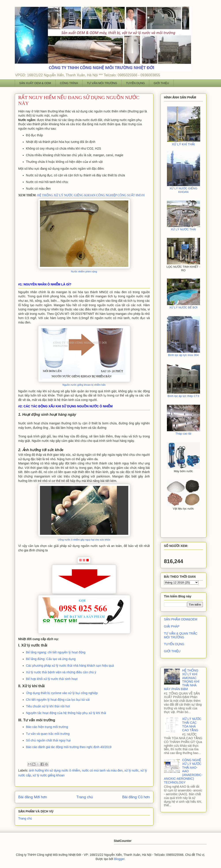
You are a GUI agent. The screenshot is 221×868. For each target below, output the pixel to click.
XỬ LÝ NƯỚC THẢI (183, 229)
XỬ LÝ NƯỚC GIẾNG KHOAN (183, 190)
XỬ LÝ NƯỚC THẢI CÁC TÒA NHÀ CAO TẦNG (192, 724)
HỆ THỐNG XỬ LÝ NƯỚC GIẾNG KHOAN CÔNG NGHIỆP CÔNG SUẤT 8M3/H (91, 195)
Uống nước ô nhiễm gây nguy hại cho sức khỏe (84, 540)
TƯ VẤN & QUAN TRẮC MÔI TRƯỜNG (181, 635)
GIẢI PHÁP (172, 626)
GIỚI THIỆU (161, 83)
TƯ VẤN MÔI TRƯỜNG (102, 83)
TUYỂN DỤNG (135, 83)
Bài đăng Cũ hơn (136, 797)
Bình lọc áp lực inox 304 (183, 355)
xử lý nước (131, 770)
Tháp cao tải (183, 434)
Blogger (119, 859)
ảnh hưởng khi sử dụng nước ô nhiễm (55, 770)
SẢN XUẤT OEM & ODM (35, 83)
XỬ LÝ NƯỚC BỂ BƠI (183, 307)
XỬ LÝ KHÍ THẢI (183, 144)
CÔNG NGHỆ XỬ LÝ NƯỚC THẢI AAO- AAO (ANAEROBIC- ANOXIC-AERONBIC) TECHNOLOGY (183, 771)
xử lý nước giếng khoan (49, 775)
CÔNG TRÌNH (69, 83)
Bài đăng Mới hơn (33, 797)
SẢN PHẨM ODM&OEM (181, 619)
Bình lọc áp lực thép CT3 (183, 396)
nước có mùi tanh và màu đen (102, 770)
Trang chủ (85, 797)
